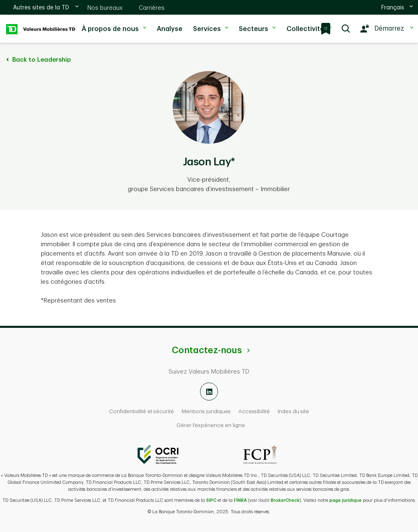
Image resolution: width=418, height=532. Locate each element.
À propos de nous (113, 24)
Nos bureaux (105, 8)
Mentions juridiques (206, 411)
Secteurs (256, 24)
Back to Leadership (37, 60)
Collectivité (308, 24)
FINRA (240, 500)
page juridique (346, 500)
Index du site (293, 411)
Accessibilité (254, 411)
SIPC (211, 500)
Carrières (152, 8)
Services (210, 24)
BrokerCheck (285, 500)
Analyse (169, 29)
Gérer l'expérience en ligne (211, 425)
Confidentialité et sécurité (141, 411)
